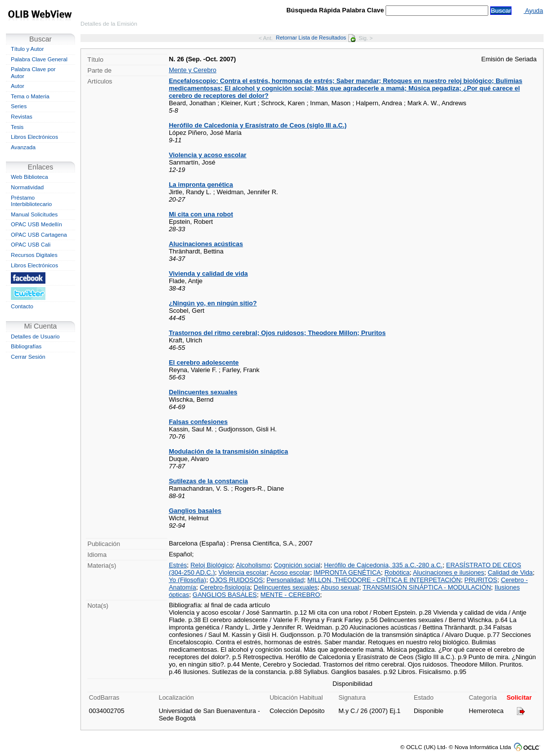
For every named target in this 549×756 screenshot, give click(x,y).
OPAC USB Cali (31, 245)
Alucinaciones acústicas (206, 244)
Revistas (21, 117)
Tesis (17, 127)
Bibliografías (26, 346)
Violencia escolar (243, 572)
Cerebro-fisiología (225, 587)
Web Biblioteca (29, 177)
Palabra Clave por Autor (33, 73)
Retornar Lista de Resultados (316, 38)
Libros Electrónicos (35, 137)
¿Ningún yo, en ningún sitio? (213, 303)
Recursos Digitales (34, 255)
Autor (18, 86)
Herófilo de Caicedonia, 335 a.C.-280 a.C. (383, 565)
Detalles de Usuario (35, 336)
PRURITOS (481, 580)
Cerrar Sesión (28, 357)
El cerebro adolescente (204, 362)
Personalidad (285, 580)
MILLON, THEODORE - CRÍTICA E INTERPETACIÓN (384, 580)
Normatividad (27, 187)
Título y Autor (27, 49)
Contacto (22, 306)
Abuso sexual (340, 587)
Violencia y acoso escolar (208, 155)
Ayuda (533, 11)
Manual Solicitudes (34, 214)
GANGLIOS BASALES (225, 595)
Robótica (397, 572)
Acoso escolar (290, 572)
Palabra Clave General (39, 59)
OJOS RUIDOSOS (236, 580)
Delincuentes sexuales (203, 392)
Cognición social (297, 565)
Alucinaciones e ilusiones (449, 572)
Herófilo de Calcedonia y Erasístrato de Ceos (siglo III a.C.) (258, 125)
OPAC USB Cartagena (39, 235)
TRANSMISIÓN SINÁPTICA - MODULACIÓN (427, 587)
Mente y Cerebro (193, 70)
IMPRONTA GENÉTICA (347, 572)
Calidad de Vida (510, 572)
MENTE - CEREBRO (290, 595)
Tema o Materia (30, 96)
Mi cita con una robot (201, 214)
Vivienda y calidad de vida (208, 273)
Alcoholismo (253, 565)
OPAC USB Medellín (37, 224)
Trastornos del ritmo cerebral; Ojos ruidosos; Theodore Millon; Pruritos (277, 333)
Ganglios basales (195, 511)
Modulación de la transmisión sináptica (229, 451)
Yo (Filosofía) (188, 580)
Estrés (178, 565)
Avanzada (23, 147)
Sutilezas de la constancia (208, 481)
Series (19, 106)
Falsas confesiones (198, 422)
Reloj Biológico (212, 565)
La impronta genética (201, 185)
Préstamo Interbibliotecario (31, 201)
